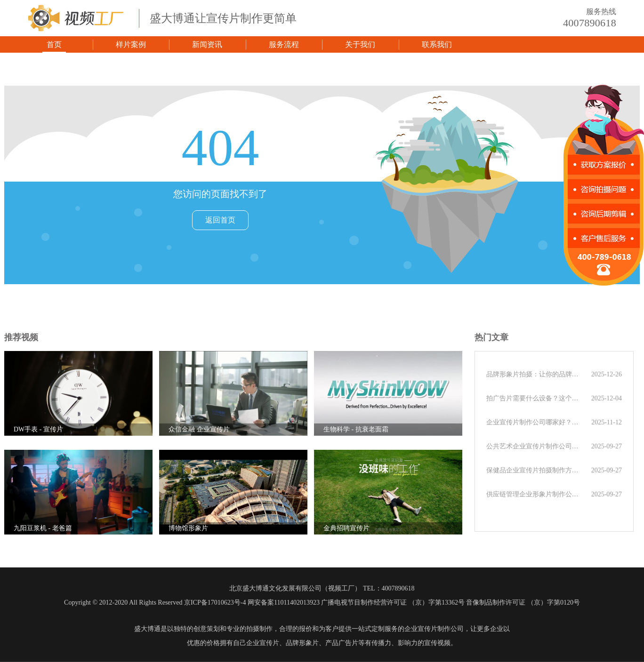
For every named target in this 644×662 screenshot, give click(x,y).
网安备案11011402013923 (284, 602)
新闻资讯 (207, 44)
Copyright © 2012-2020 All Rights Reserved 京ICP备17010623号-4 (155, 602)
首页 (54, 44)
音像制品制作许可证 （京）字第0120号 (523, 602)
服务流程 (284, 44)
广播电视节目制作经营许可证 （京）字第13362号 (393, 602)
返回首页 (220, 220)
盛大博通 (147, 629)
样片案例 (131, 44)
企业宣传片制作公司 (434, 629)
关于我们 (360, 44)
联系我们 (437, 44)
